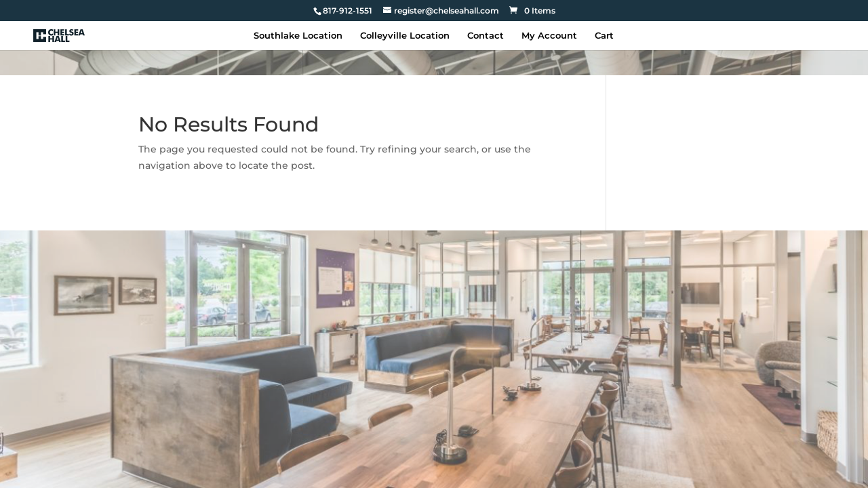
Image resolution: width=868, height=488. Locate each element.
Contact (486, 36)
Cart (604, 36)
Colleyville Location (405, 36)
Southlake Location (298, 36)
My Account (549, 36)
